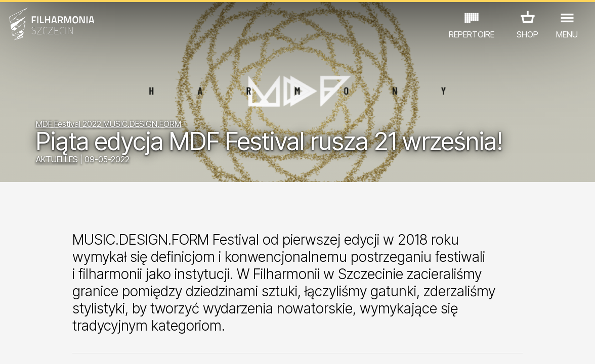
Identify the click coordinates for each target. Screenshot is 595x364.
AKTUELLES (57, 159)
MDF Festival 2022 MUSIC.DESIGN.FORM (109, 124)
